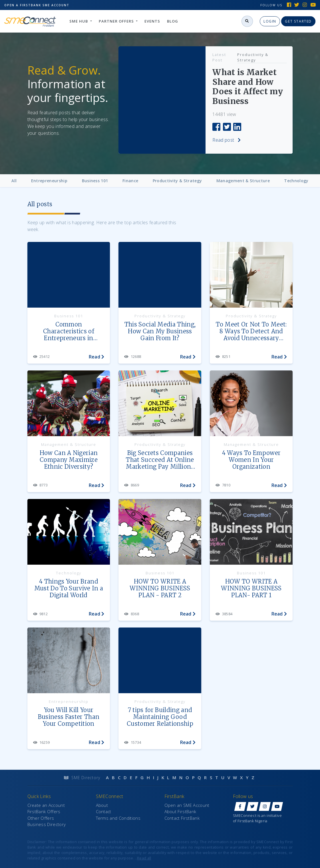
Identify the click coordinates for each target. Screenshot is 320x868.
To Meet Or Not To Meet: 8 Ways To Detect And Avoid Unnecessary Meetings (251, 331)
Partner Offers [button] (117, 21)
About (102, 805)
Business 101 (95, 181)
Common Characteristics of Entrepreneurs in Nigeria (69, 331)
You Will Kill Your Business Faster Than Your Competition (69, 717)
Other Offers (41, 818)
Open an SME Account (187, 805)
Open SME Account (37, 4)
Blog (173, 21)
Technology (296, 181)
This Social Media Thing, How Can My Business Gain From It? (160, 331)
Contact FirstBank (182, 818)
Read (97, 357)
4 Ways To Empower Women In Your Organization (251, 460)
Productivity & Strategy (243, 57)
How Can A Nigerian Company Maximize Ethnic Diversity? (69, 460)
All (14, 181)
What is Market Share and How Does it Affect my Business (238, 87)
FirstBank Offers (44, 811)
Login (270, 21)
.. (143, 858)
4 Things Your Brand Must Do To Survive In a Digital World (69, 588)
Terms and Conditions (118, 818)
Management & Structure (243, 181)
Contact (104, 811)
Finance (130, 181)
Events (152, 21)
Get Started (298, 21)
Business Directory (47, 824)
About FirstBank (180, 811)
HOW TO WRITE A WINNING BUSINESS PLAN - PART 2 (160, 588)
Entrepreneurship (49, 181)
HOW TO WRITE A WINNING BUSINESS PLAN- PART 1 (251, 588)
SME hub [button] (79, 21)
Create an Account (46, 805)
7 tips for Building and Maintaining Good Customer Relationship (160, 717)
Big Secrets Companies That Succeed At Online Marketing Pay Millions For (160, 460)
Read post (217, 140)
